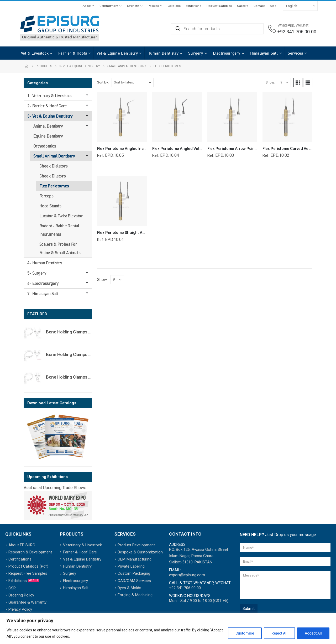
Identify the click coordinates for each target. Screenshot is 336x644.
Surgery (190, 53)
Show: (270, 82)
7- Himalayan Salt (43, 293)
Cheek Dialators (54, 166)
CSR (12, 588)
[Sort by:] (133, 82)
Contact (259, 6)
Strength (133, 6)
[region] (168, 628)
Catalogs (174, 6)
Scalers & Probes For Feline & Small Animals (60, 248)
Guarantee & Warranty (27, 602)
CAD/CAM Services (134, 581)
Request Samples (219, 6)
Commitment (109, 6)
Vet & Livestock (30, 53)
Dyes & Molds (129, 588)
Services (290, 53)
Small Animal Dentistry (54, 156)
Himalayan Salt (259, 53)
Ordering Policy (21, 595)
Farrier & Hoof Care (80, 552)
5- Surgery (37, 273)
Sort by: (103, 82)
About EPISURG (22, 545)
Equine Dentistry (48, 136)
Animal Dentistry (48, 126)
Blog (273, 6)
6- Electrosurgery (43, 283)
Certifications (20, 559)
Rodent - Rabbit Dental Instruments (59, 230)
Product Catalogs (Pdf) (28, 566)
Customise (245, 633)
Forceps (46, 196)
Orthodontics (45, 146)
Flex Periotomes (54, 186)
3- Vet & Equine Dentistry (50, 116)
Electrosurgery (221, 53)
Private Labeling (131, 566)
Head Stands (50, 206)
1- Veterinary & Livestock (50, 95)
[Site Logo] (60, 28)
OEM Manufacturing (135, 559)
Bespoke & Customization (140, 552)
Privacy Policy (20, 609)
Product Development (136, 545)
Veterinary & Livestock (82, 545)
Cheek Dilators (52, 176)
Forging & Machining (135, 595)
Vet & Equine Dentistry (112, 53)
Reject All (279, 633)
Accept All (313, 633)
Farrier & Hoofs (67, 53)
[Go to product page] (33, 333)
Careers (243, 6)
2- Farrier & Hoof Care (47, 106)
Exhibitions (194, 6)
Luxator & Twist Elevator (61, 216)
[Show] (284, 82)
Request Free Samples (28, 573)
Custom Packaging (134, 573)
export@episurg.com (187, 575)
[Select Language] (300, 6)
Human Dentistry (158, 53)
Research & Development (30, 552)
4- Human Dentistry (44, 263)
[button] (298, 82)
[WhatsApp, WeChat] (292, 29)
